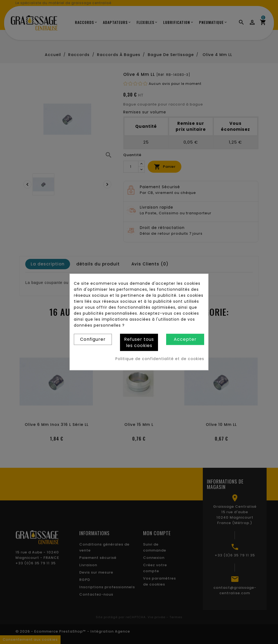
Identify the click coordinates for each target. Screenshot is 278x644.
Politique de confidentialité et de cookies (160, 359)
